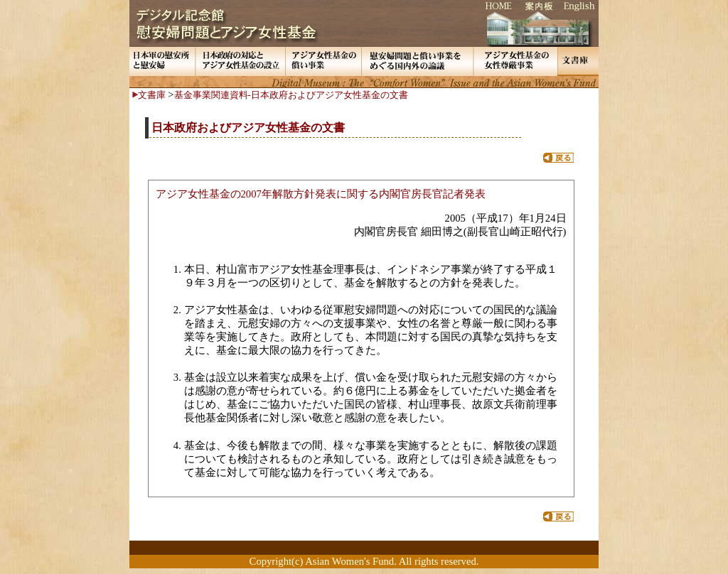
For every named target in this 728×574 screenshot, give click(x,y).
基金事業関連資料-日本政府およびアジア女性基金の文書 (291, 95)
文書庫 (152, 95)
